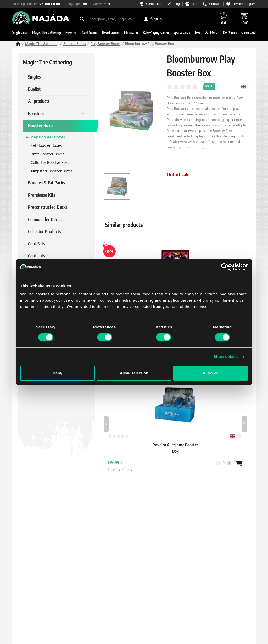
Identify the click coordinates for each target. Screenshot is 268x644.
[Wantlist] (238, 463)
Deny (57, 373)
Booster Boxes (75, 44)
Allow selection (134, 373)
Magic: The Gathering (42, 44)
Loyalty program (244, 4)
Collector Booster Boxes (51, 163)
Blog (177, 4)
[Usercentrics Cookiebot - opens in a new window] (225, 267)
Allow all (211, 373)
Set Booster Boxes (46, 146)
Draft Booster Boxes (48, 154)
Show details (226, 357)
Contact (215, 4)
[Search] (82, 19)
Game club (154, 4)
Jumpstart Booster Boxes (52, 171)
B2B (194, 4)
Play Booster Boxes (105, 44)
